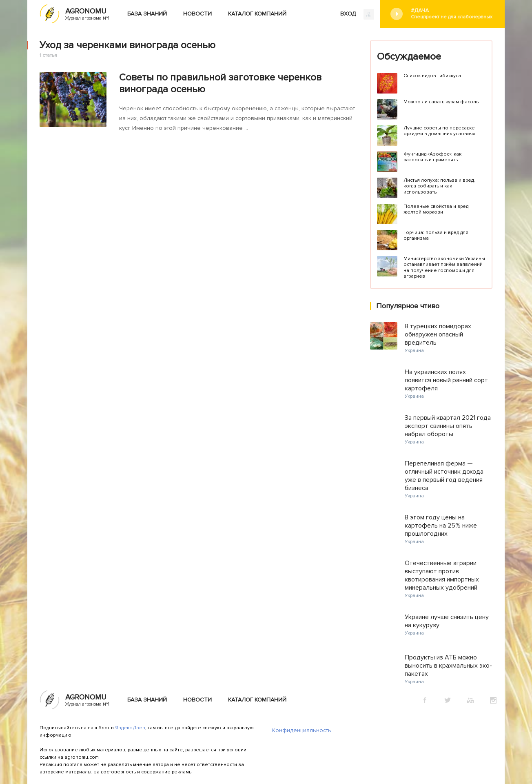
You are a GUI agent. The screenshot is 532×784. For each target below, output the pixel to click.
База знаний (147, 14)
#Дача (452, 14)
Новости (197, 14)
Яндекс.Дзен (130, 728)
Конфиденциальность (302, 730)
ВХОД (357, 14)
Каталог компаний (257, 14)
